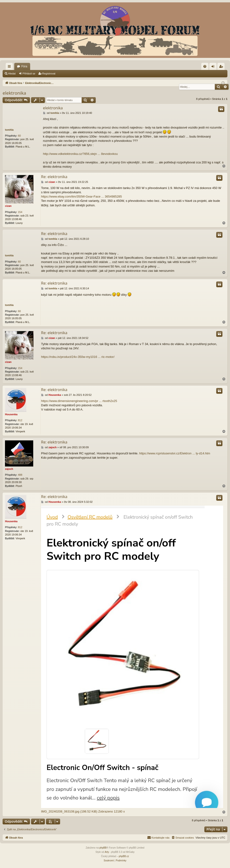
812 (20, 420)
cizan (8, 206)
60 (19, 136)
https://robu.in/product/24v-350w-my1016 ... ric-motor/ (78, 357)
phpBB (103, 848)
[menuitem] (205, 66)
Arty (107, 852)
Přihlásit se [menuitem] (214, 67)
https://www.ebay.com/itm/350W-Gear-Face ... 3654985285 (82, 196)
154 (20, 212)
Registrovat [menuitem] (222, 67)
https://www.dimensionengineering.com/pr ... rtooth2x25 (79, 401)
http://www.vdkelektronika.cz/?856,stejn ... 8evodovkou (80, 154)
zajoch (9, 469)
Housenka (11, 414)
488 (20, 475)
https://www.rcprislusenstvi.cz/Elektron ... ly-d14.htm (175, 453)
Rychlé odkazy (10, 67)
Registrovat (49, 74)
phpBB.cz (124, 856)
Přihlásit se (29, 74)
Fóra (24, 66)
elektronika (14, 93)
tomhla (9, 130)
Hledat (12, 74)
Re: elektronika (54, 177)
